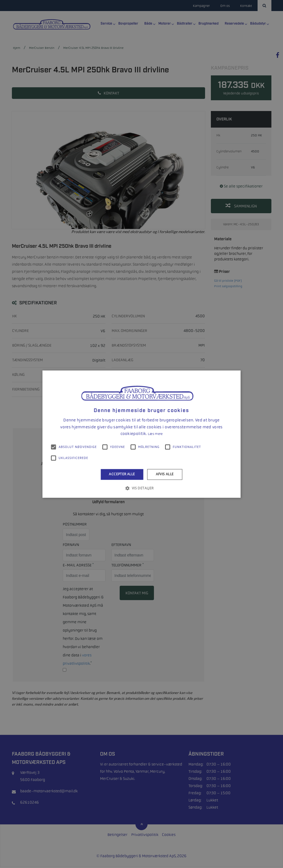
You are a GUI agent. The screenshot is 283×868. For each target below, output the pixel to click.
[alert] (141, 434)
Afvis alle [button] (165, 474)
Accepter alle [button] (122, 474)
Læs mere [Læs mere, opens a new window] (155, 434)
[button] (141, 488)
